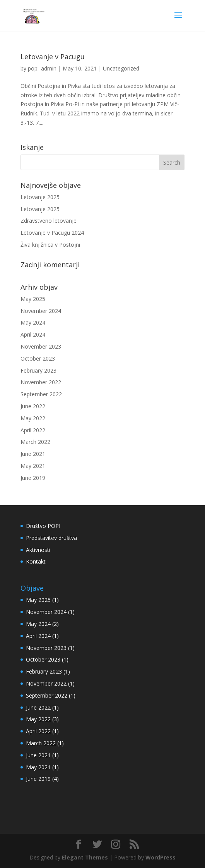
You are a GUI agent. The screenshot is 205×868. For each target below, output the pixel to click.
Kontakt (36, 561)
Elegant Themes (85, 857)
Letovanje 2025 (40, 197)
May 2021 (33, 466)
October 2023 (38, 358)
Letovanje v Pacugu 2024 (52, 233)
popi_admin (42, 68)
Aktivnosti (38, 550)
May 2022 (33, 418)
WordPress (161, 857)
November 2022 (41, 382)
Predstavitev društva (51, 538)
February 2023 (38, 370)
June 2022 (33, 406)
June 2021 (33, 454)
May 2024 (33, 322)
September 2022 (41, 394)
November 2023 (41, 346)
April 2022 (33, 430)
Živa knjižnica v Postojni (50, 245)
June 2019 (33, 478)
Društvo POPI (43, 526)
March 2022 (35, 442)
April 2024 (33, 334)
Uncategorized (121, 68)
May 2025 (33, 299)
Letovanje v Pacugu (53, 57)
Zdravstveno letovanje (49, 221)
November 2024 (41, 311)
